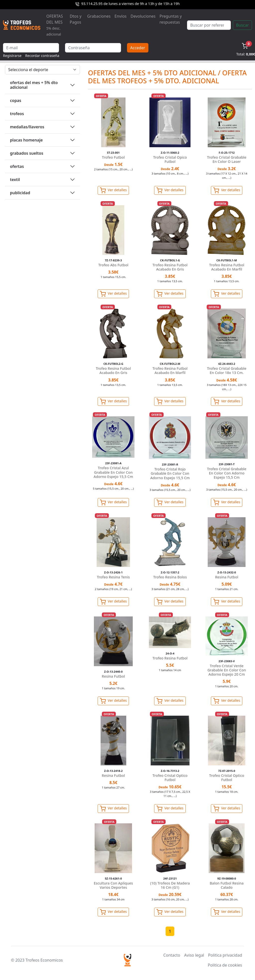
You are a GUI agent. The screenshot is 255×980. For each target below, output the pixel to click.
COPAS (16, 100)
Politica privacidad (225, 955)
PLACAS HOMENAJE (26, 140)
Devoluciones (143, 16)
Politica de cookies (225, 965)
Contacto (172, 955)
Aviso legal (194, 955)
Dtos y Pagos (76, 19)
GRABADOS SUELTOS (27, 153)
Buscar (242, 25)
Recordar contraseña (42, 56)
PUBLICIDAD (20, 193)
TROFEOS (17, 114)
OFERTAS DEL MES (55, 25)
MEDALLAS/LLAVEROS (27, 127)
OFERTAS (17, 166)
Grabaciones (99, 16)
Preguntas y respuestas (171, 19)
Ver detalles (113, 190)
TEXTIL (15, 180)
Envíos (121, 16)
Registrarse (12, 56)
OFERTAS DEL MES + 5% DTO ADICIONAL (34, 85)
